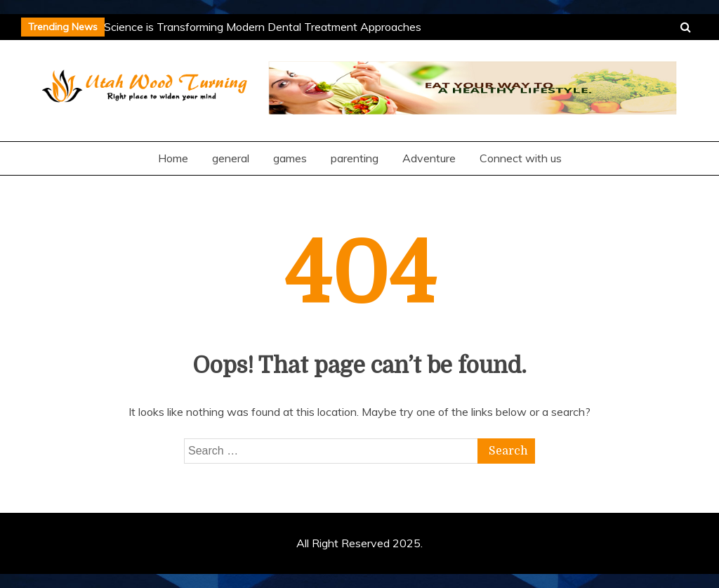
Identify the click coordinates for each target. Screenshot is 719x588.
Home (173, 158)
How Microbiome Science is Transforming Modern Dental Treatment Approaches (219, 27)
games (290, 158)
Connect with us (521, 158)
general (231, 158)
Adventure (429, 158)
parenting (355, 158)
